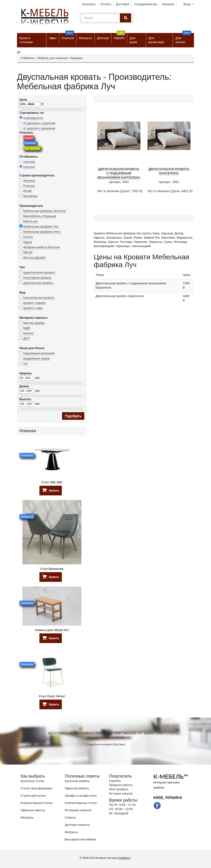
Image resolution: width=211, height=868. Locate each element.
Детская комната (77, 825)
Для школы (183, 38)
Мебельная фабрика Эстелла (44, 211)
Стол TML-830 (52, 482)
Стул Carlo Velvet (52, 696)
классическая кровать (39, 298)
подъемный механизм (39, 353)
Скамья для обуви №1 (52, 630)
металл (29, 333)
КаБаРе (119, 36)
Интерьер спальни (78, 810)
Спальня (68, 36)
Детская (103, 38)
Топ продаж (32, 148)
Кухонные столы (32, 781)
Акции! (29, 138)
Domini (28, 237)
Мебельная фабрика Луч (41, 226)
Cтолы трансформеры (37, 788)
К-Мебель (27, 58)
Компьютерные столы (37, 803)
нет (26, 364)
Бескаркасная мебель (81, 839)
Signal (28, 242)
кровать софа (33, 308)
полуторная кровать (38, 278)
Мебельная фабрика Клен (42, 232)
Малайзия (31, 196)
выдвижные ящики (37, 358)
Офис (53, 38)
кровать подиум (34, 303)
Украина (29, 181)
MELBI (28, 252)
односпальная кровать (39, 272)
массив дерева (34, 323)
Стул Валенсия (52, 569)
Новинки (30, 143)
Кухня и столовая (26, 40)
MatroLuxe (31, 221)
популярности (33, 118)
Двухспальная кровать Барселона (169, 171)
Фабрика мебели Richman (42, 247)
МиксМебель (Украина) (40, 216)
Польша (29, 186)
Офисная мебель (77, 788)
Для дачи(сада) (156, 40)
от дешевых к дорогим (39, 123)
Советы (70, 817)
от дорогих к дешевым (39, 128)
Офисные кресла (33, 810)
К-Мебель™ (125, 858)
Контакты (89, 4)
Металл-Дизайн (34, 258)
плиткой (29, 167)
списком (29, 162)
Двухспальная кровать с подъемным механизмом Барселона (119, 173)
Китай (27, 191)
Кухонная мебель (77, 781)
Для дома (133, 40)
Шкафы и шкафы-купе (81, 796)
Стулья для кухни (33, 796)
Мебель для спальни (53, 58)
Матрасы (85, 38)
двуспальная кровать (38, 283)
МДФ (27, 328)
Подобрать (73, 416)
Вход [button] (187, 4)
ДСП (27, 338)
